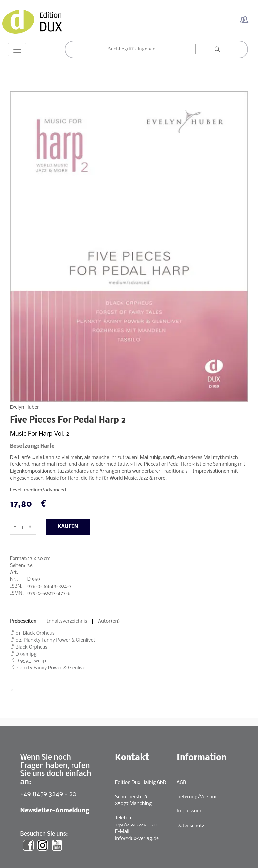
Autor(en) (109, 621)
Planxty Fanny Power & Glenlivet (52, 668)
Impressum (189, 811)
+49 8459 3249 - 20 (49, 794)
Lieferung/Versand (197, 797)
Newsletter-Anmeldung (55, 811)
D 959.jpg (26, 654)
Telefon (123, 818)
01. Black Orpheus (35, 633)
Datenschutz (190, 826)
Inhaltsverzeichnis (67, 621)
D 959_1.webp (31, 661)
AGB (181, 783)
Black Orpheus (32, 647)
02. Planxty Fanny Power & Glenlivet (56, 640)
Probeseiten (23, 621)
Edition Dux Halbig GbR (141, 783)
